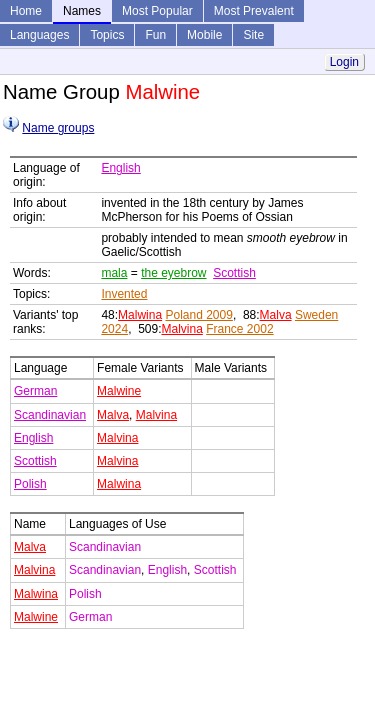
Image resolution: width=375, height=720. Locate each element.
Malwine (119, 391)
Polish (30, 484)
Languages (39, 35)
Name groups (58, 128)
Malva (276, 315)
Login (344, 62)
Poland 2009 (198, 315)
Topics (107, 35)
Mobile (204, 35)
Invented (124, 294)
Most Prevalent (254, 11)
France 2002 (239, 329)
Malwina (140, 315)
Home (26, 11)
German (35, 391)
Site (253, 35)
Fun (155, 35)
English (120, 168)
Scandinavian (50, 415)
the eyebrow (173, 273)
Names (82, 11)
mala (114, 273)
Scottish (234, 273)
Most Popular (157, 11)
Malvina (181, 329)
